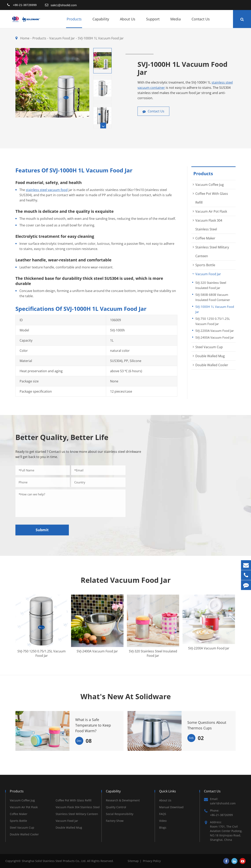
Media (176, 22)
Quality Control (116, 807)
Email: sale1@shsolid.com (220, 801)
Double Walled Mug (210, 356)
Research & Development (123, 800)
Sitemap (133, 861)
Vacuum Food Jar (62, 38)
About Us (128, 22)
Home (25, 38)
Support (153, 22)
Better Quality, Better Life (62, 437)
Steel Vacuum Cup (209, 347)
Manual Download (171, 807)
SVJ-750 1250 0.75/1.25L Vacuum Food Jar (213, 321)
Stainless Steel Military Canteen (77, 814)
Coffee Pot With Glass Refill (74, 800)
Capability (101, 22)
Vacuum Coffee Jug (210, 185)
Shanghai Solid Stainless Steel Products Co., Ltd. (54, 861)
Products (74, 22)
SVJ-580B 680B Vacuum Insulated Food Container (213, 297)
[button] (103, 125)
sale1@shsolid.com (64, 5)
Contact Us (201, 22)
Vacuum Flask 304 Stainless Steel (78, 807)
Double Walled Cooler (212, 365)
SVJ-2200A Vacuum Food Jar (215, 331)
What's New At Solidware (126, 697)
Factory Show (115, 821)
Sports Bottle (205, 265)
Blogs (163, 827)
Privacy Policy (152, 861)
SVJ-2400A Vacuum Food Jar (215, 337)
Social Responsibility (120, 814)
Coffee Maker (205, 238)
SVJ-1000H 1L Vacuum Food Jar (101, 38)
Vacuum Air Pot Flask (211, 211)
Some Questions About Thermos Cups (207, 725)
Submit (42, 530)
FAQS (163, 814)
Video (163, 821)
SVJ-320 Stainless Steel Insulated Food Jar (211, 285)
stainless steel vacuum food (47, 190)
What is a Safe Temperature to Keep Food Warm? (93, 725)
